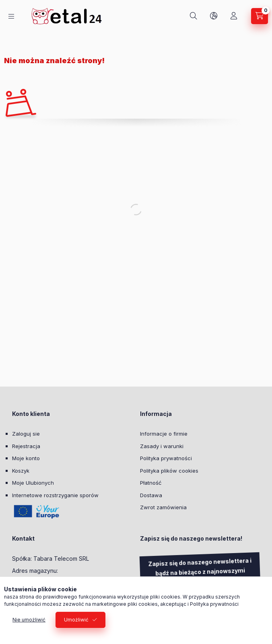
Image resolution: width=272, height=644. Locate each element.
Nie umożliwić (29, 620)
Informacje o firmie (164, 434)
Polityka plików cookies (169, 471)
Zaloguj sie (26, 434)
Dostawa (151, 495)
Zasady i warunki (162, 446)
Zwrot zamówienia (163, 507)
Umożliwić (76, 620)
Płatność (151, 483)
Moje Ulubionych (33, 483)
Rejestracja (26, 446)
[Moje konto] (234, 16)
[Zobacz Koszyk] (260, 16)
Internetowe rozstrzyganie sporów (55, 495)
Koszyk (21, 471)
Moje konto (26, 458)
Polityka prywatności (166, 458)
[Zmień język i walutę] (214, 16)
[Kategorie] (11, 16)
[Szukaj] (194, 16)
